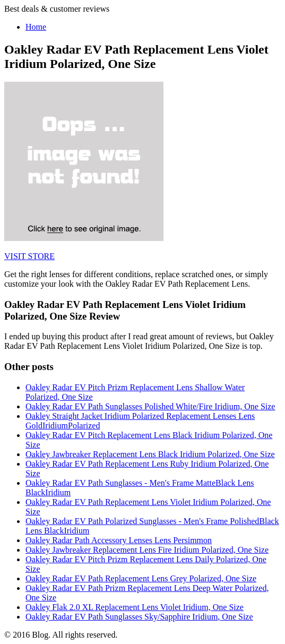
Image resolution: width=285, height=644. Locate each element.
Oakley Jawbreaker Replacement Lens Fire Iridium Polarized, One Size (147, 550)
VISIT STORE (29, 256)
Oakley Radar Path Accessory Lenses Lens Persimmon (119, 540)
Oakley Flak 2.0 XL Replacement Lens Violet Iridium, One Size (135, 607)
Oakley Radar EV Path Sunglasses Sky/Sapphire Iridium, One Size (139, 617)
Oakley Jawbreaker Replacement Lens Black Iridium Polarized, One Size (150, 454)
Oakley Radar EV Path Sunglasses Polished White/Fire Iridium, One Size (150, 406)
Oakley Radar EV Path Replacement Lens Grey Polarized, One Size (141, 578)
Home (36, 27)
